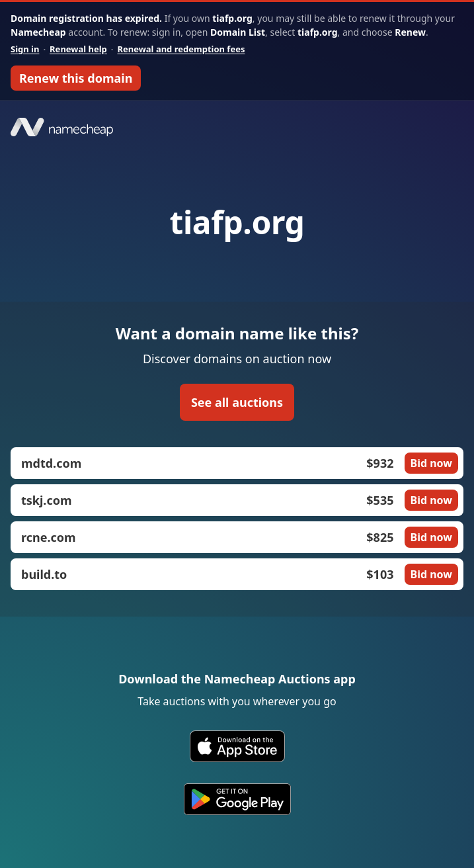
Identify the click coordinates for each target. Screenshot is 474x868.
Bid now (431, 463)
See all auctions (237, 402)
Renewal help (78, 49)
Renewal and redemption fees (181, 49)
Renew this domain (76, 78)
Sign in (25, 49)
